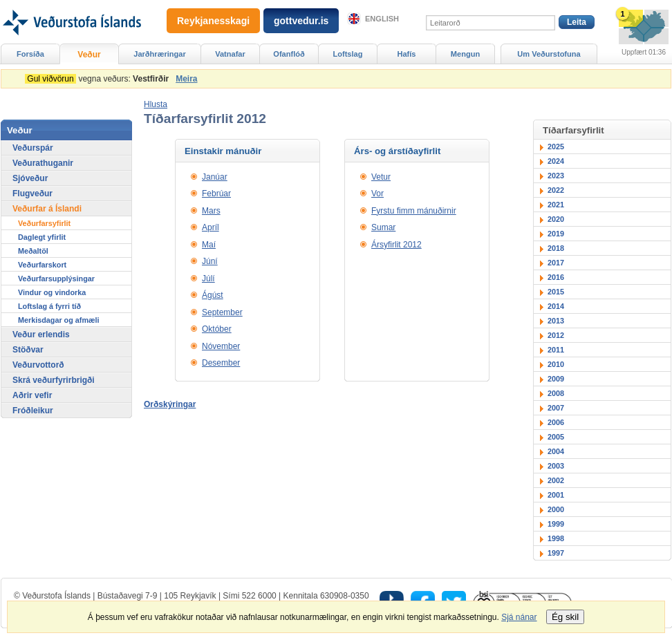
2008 (556, 393)
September (222, 312)
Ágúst (213, 295)
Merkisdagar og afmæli (59, 320)
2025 (556, 147)
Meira (186, 79)
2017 (556, 263)
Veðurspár (33, 148)
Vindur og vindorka (52, 292)
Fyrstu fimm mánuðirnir (414, 211)
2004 (556, 451)
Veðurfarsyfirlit (44, 223)
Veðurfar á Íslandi (47, 209)
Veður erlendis (41, 335)
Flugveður (32, 194)
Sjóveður (30, 178)
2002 (556, 480)
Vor (377, 194)
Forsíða (30, 54)
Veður (89, 55)
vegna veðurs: (99, 79)
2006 (556, 422)
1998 (556, 538)
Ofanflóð (289, 54)
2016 (556, 277)
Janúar (215, 177)
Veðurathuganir (43, 163)
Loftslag (348, 54)
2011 (556, 350)
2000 (556, 509)
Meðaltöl (33, 251)
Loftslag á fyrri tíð (49, 306)
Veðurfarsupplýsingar (56, 279)
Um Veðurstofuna (549, 54)
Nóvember (221, 346)
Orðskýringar (170, 404)
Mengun (465, 54)
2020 (556, 219)
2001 (556, 495)
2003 (556, 466)
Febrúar (216, 194)
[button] (156, 104)
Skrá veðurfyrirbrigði (54, 380)
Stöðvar (28, 350)
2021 (556, 205)
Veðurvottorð (38, 365)
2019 (556, 234)
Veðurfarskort (42, 265)
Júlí (208, 279)
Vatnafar (230, 54)
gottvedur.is (301, 21)
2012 (556, 335)
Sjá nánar (519, 617)
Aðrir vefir (32, 395)
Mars (211, 211)
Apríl (211, 227)
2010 (556, 364)
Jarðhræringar (159, 54)
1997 (556, 553)
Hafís (407, 54)
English (382, 19)
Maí (209, 245)
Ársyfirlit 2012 (396, 245)
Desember (221, 363)
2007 (556, 408)
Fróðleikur (33, 411)
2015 (556, 292)
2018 (556, 248)
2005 (556, 437)
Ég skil (565, 617)
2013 (556, 321)
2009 (556, 379)
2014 (556, 306)
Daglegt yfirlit (42, 237)
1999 (556, 524)
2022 (556, 190)
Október (217, 329)
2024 (556, 161)
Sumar (383, 227)
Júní (210, 261)
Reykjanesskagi (213, 21)
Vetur (381, 177)
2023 (556, 176)
